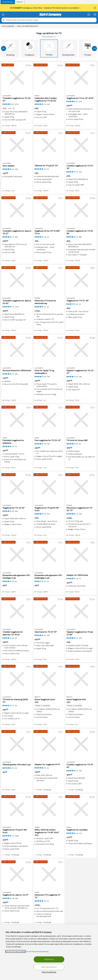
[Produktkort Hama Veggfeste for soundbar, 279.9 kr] (81, 809)
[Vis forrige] (4, 48)
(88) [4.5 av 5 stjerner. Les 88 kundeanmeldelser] (80, 237)
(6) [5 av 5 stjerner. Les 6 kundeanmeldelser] (48, 768)
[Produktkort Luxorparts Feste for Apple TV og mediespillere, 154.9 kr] (49, 350)
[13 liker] (60, 599)
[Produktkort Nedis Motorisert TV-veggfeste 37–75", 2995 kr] (49, 874)
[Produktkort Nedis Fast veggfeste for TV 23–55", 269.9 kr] (49, 420)
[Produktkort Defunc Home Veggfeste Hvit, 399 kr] (81, 679)
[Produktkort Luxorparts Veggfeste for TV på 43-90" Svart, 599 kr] (49, 487)
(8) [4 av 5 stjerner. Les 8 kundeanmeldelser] (16, 581)
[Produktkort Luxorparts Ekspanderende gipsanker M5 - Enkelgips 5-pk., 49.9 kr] (17, 555)
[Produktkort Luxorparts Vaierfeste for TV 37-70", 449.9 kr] (49, 611)
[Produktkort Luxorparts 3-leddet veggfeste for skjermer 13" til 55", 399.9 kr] (17, 611)
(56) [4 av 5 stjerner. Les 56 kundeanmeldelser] (16, 898)
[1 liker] (61, 133)
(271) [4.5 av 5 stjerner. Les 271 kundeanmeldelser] (17, 104)
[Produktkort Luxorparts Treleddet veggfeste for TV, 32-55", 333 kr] (17, 78)
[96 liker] (28, 65)
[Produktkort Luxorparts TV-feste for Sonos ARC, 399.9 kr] (81, 420)
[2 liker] (61, 198)
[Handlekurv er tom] (95, 14)
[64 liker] (28, 198)
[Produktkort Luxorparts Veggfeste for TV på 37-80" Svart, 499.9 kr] (17, 809)
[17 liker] (28, 133)
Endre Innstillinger (49, 972)
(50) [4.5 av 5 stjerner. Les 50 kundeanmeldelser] (16, 169)
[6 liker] (61, 475)
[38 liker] (92, 338)
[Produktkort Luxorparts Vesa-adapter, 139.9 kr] (17, 145)
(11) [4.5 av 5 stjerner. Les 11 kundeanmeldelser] (80, 833)
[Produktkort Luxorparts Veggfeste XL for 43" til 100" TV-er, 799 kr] (49, 210)
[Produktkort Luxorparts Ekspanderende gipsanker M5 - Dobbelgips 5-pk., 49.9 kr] (49, 555)
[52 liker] (28, 338)
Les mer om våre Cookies (15, 951)
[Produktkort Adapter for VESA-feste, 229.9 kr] (81, 555)
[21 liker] (92, 475)
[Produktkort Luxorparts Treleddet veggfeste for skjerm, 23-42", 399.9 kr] (17, 280)
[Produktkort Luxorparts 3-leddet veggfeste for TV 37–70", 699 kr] (81, 145)
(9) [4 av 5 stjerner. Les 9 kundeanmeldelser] (16, 638)
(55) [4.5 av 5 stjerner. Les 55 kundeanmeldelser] (80, 638)
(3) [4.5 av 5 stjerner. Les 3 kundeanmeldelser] (16, 768)
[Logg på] (89, 14)
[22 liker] (60, 65)
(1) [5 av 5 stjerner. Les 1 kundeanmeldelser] (16, 446)
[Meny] (3, 15)
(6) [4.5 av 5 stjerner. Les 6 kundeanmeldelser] (48, 307)
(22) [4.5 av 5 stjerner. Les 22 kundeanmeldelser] (48, 104)
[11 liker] (60, 338)
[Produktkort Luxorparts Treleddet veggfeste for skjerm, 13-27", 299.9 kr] (17, 210)
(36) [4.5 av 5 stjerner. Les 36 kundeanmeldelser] (80, 514)
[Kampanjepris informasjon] (14, 108)
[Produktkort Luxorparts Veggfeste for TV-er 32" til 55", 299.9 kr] (81, 78)
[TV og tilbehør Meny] (16, 26)
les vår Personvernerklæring (37, 951)
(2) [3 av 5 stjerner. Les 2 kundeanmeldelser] (48, 581)
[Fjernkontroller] (68, 48)
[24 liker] (28, 475)
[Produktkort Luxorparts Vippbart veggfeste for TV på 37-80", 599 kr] (81, 611)
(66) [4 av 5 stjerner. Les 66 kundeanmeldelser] (48, 377)
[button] (55, 36)
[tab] (8, 2)
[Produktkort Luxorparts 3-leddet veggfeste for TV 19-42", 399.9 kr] (81, 744)
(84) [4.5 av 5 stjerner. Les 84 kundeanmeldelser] (16, 237)
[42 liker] (28, 862)
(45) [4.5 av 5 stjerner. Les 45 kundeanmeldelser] (48, 635)
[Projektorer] (30, 48)
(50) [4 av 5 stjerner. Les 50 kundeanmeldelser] (80, 172)
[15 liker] (92, 797)
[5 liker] (29, 599)
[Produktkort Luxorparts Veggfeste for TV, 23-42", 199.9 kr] (17, 487)
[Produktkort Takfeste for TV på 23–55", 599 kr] (49, 145)
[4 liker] (29, 667)
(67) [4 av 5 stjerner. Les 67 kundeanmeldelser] (48, 514)
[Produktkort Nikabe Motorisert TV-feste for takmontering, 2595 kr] (49, 280)
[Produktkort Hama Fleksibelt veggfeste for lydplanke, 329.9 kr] (17, 420)
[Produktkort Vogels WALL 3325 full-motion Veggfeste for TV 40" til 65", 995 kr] (49, 809)
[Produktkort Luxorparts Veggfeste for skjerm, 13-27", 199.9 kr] (17, 874)
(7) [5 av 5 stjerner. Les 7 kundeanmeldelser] (48, 169)
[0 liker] (93, 65)
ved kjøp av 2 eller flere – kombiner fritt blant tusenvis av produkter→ (46, 8)
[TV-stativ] (88, 48)
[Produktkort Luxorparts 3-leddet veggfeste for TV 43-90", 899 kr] (81, 210)
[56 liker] (28, 268)
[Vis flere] (94, 48)
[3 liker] (93, 133)
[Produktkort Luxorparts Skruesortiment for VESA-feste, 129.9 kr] (17, 350)
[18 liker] (92, 198)
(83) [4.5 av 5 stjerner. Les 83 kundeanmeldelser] (16, 374)
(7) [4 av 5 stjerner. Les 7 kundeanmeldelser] (80, 579)
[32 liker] (92, 732)
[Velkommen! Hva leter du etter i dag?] (51, 20)
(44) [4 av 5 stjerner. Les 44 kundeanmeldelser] (16, 511)
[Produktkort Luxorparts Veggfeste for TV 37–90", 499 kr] (81, 280)
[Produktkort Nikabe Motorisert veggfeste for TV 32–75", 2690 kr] (81, 487)
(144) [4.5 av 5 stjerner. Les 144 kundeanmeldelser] (17, 836)
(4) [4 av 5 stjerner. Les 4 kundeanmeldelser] (48, 237)
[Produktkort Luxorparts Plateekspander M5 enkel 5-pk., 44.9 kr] (17, 744)
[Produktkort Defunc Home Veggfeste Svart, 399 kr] (49, 679)
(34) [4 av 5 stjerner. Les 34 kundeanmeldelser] (80, 377)
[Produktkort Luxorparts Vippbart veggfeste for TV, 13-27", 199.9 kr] (81, 350)
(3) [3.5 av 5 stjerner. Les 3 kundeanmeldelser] (16, 706)
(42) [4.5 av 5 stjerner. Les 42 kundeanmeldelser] (80, 771)
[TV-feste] (49, 48)
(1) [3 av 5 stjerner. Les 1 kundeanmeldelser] (80, 304)
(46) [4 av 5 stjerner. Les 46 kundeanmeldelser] (48, 444)
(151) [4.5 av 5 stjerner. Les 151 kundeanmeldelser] (17, 307)
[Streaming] (10, 48)
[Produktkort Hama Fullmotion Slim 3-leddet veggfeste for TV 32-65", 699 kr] (49, 78)
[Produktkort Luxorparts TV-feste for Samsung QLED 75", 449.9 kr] (17, 679)
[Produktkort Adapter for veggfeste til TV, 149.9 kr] (49, 744)
